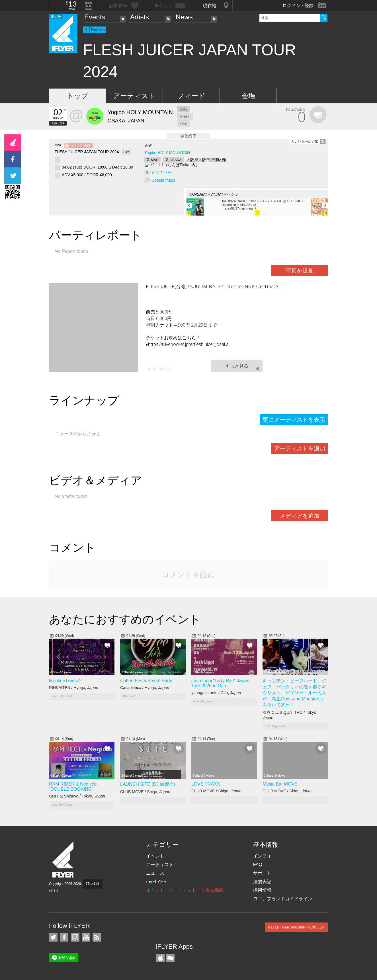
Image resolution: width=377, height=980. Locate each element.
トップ (78, 96)
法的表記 (262, 882)
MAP (155, 160)
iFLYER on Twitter (53, 937)
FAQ (258, 865)
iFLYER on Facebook (64, 937)
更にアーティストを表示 (294, 420)
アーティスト (134, 96)
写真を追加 (300, 270)
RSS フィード (97, 937)
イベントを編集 (81, 145)
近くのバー (161, 173)
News (184, 17)
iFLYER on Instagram (75, 937)
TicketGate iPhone (170, 958)
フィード (191, 96)
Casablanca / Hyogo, (145, 688)
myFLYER (156, 882)
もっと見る (237, 366)
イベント (155, 856)
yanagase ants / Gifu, (216, 693)
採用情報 (262, 890)
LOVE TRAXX (206, 784)
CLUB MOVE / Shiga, (145, 792)
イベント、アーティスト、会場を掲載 (185, 890)
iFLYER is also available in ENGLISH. (297, 927)
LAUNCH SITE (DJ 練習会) (148, 784)
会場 (248, 96)
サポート (262, 873)
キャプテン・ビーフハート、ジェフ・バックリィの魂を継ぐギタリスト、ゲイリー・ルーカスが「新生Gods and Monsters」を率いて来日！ (294, 693)
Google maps (163, 180)
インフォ (262, 856)
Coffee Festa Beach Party (146, 681)
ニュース (155, 873)
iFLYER (63, 860)
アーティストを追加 (300, 448)
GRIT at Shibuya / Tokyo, (77, 796)
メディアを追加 (300, 516)
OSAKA (176, 160)
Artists (139, 17)
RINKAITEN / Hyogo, (74, 688)
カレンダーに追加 (305, 142)
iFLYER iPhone (160, 958)
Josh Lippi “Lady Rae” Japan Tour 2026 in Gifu (220, 683)
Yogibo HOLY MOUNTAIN (167, 153)
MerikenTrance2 (65, 681)
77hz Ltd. (93, 884)
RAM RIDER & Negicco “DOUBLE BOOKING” (73, 787)
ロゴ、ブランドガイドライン (283, 899)
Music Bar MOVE (280, 784)
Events (95, 17)
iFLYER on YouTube (86, 937)
